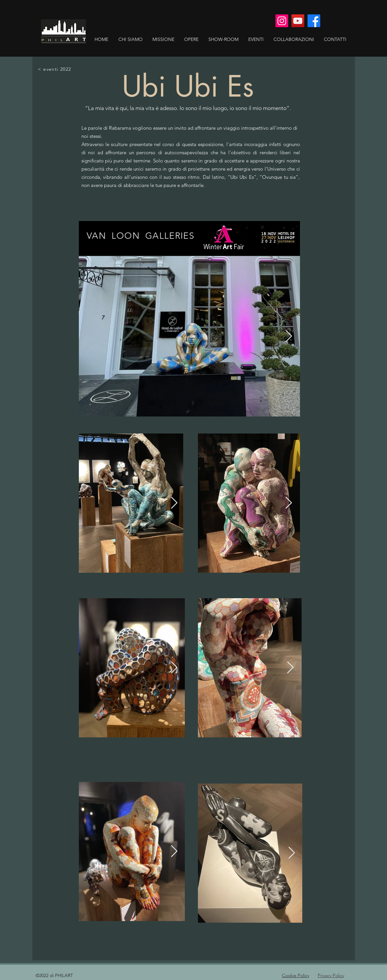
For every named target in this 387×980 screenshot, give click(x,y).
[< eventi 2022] (55, 69)
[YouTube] (298, 21)
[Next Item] (289, 336)
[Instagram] (282, 21)
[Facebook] (314, 21)
